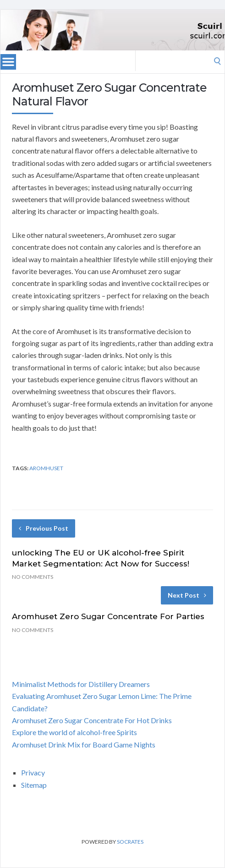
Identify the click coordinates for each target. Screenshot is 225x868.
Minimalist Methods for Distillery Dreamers (81, 684)
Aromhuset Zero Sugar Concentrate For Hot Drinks (92, 720)
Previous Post (44, 528)
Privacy (33, 772)
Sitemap (34, 785)
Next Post (187, 595)
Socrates (130, 842)
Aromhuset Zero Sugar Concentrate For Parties (108, 616)
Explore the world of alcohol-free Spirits (74, 732)
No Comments (33, 577)
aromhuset (46, 468)
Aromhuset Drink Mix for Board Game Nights (84, 744)
